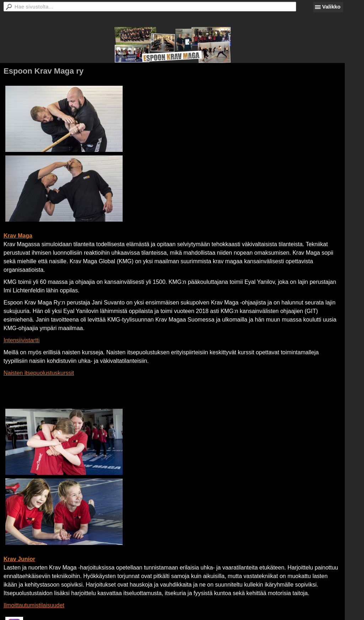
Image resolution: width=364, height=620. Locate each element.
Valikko (331, 7)
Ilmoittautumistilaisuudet (34, 605)
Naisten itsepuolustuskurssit (39, 373)
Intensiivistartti (22, 340)
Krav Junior (19, 559)
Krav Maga (18, 236)
